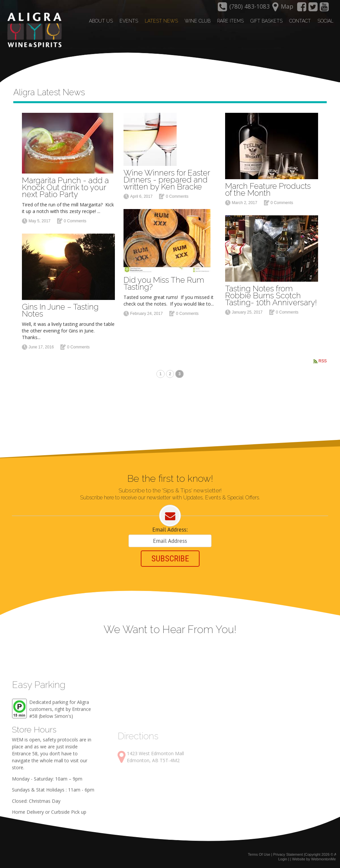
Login (283, 859)
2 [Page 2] (170, 374)
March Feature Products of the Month (268, 189)
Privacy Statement (288, 854)
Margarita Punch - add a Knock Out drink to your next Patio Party (65, 187)
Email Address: (170, 530)
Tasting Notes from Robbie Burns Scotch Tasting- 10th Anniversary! (271, 295)
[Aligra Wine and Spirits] (33, 30)
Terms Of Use (259, 854)
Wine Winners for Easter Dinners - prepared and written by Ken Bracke (167, 180)
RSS (323, 361)
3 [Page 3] (179, 374)
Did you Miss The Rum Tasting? (164, 283)
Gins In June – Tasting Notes (60, 310)
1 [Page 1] (161, 374)
